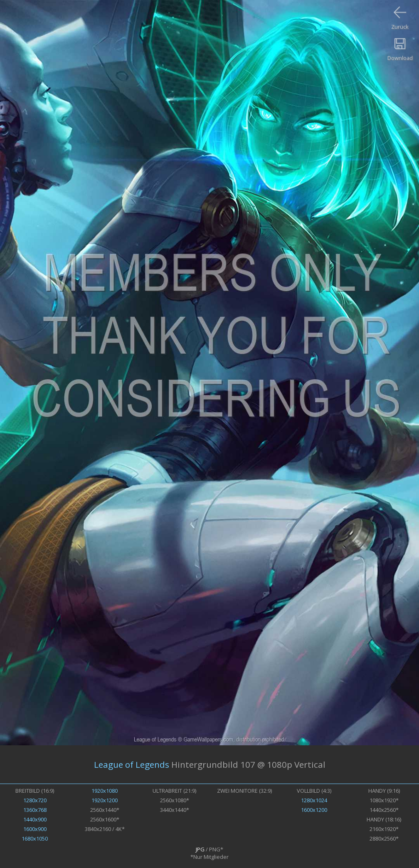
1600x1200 (314, 810)
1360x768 (35, 810)
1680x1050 (35, 838)
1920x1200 (105, 800)
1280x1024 (314, 800)
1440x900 (35, 819)
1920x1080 (105, 791)
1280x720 (35, 800)
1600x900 (35, 829)
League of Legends (132, 764)
